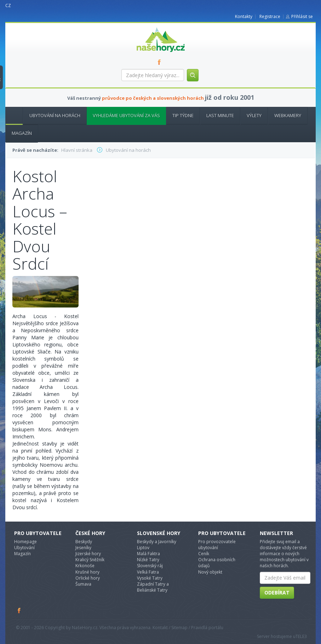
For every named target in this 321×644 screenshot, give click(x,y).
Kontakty (244, 16)
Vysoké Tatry (150, 578)
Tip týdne (183, 115)
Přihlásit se (302, 16)
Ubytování (24, 548)
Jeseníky (83, 548)
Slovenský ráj (150, 566)
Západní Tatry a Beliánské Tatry (153, 587)
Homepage (25, 542)
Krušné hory (87, 572)
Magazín (22, 133)
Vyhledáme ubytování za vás (126, 115)
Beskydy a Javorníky (157, 542)
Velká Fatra (148, 572)
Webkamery (288, 115)
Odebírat (277, 593)
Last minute (220, 115)
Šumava (83, 584)
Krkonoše (85, 566)
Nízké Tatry (148, 560)
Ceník (204, 554)
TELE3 (301, 636)
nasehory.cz (148, 27)
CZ (8, 5)
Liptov (143, 548)
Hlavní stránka (11, 115)
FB (161, 62)
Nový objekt (210, 572)
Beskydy (84, 542)
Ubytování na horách (55, 115)
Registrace (270, 16)
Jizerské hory (88, 554)
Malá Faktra (148, 554)
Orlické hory (88, 578)
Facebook (19, 610)
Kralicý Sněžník (90, 560)
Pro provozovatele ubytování (217, 545)
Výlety (254, 115)
